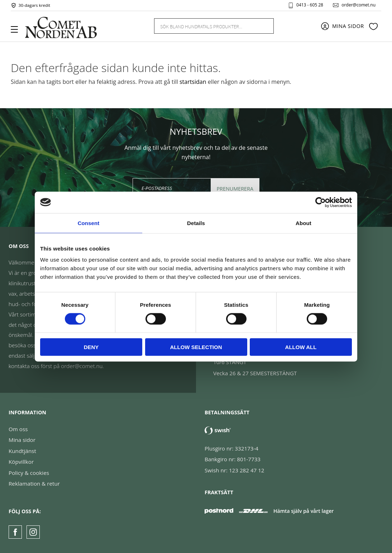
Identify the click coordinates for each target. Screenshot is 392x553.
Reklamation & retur (34, 483)
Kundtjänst (22, 451)
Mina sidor (22, 440)
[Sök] (264, 26)
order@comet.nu (358, 5)
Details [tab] (196, 223)
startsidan (193, 82)
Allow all (301, 347)
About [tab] (303, 223)
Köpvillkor (21, 462)
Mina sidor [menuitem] (348, 26)
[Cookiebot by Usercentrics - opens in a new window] (321, 202)
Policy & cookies (29, 473)
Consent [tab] (89, 223)
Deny (91, 347)
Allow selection (196, 347)
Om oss (18, 429)
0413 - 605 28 (310, 5)
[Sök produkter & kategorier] (205, 26)
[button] (17, 32)
